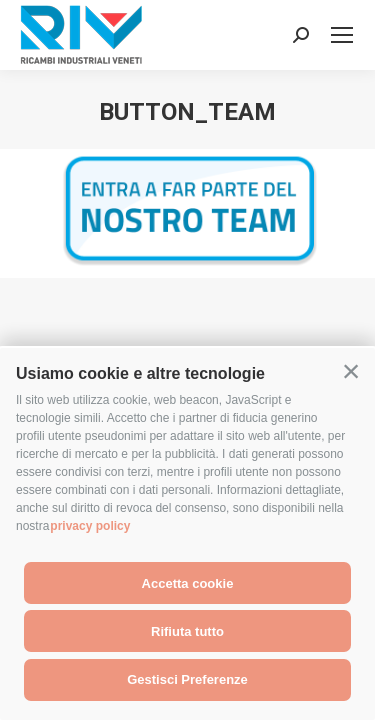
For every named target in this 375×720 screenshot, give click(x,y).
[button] (351, 372)
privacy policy (90, 526)
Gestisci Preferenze (187, 679)
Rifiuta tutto (187, 631)
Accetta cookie (188, 583)
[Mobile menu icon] (342, 35)
